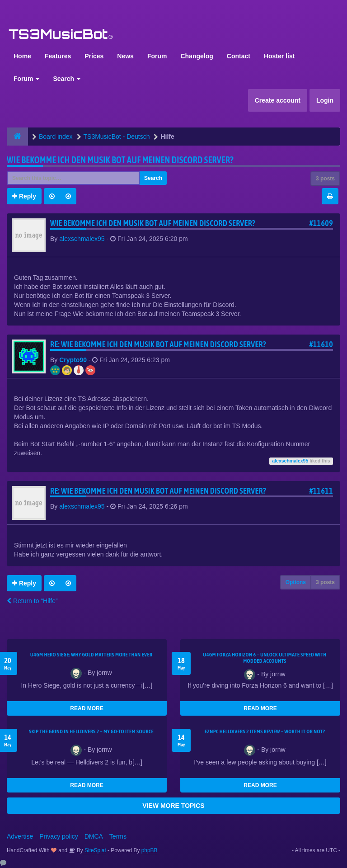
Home (22, 56)
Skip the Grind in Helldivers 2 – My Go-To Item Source (91, 731)
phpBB (150, 850)
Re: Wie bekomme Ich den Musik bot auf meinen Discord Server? (158, 344)
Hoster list (279, 56)
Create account (278, 100)
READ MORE (87, 708)
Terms (118, 836)
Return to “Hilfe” (32, 601)
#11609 (321, 223)
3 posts (325, 179)
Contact (239, 56)
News (125, 56)
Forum (157, 56)
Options (296, 582)
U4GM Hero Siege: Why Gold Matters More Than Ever (91, 655)
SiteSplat (95, 850)
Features (58, 56)
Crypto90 (73, 360)
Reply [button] (24, 196)
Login (325, 100)
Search (67, 79)
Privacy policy (59, 836)
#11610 (321, 344)
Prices (94, 56)
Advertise (20, 836)
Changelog (197, 56)
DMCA (94, 836)
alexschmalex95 (82, 239)
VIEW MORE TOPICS (173, 806)
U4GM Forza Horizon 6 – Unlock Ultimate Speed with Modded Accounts (265, 658)
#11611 (321, 491)
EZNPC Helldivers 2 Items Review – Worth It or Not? (265, 731)
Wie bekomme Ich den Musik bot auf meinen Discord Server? (120, 160)
